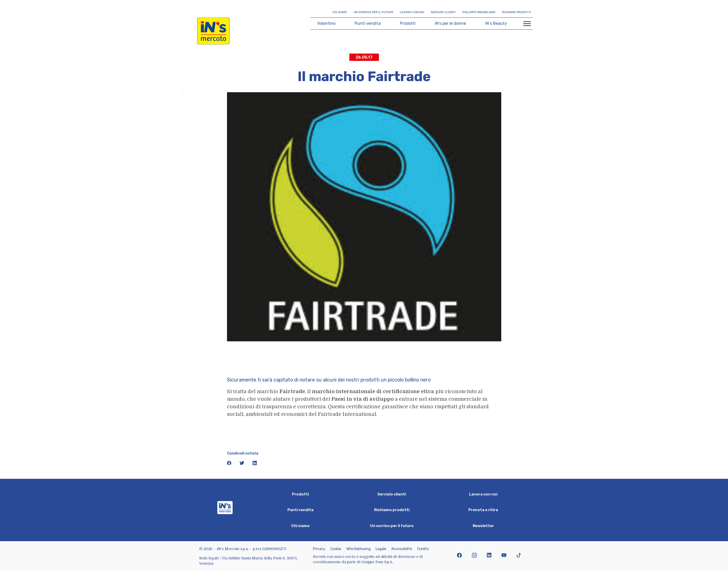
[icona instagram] (474, 556)
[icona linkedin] (255, 464)
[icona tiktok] (519, 556)
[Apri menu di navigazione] (527, 23)
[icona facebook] (230, 464)
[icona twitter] (242, 464)
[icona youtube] (504, 556)
